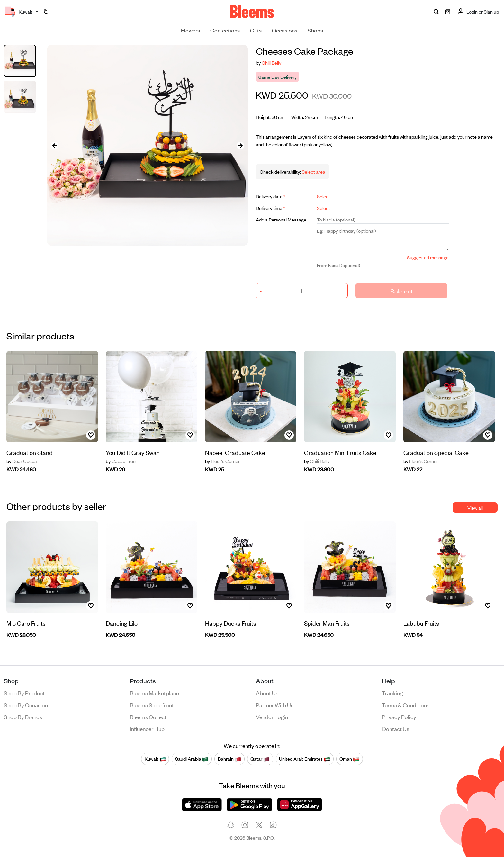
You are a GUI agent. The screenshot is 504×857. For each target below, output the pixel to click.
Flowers (190, 30)
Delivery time (270, 208)
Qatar (260, 759)
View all (475, 507)
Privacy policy (399, 717)
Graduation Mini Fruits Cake (340, 452)
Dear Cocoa (22, 461)
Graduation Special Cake (436, 452)
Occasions (285, 30)
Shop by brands (23, 717)
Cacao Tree (121, 461)
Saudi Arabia (192, 759)
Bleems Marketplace (154, 693)
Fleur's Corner (222, 461)
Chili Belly (271, 63)
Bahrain (230, 759)
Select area (313, 171)
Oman (349, 759)
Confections (225, 30)
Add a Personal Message (281, 219)
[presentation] (55, 145)
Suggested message (428, 257)
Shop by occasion (26, 705)
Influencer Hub (147, 728)
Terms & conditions (406, 705)
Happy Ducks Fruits (231, 623)
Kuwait (155, 759)
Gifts (256, 30)
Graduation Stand (30, 452)
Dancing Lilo (122, 623)
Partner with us (275, 705)
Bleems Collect (148, 717)
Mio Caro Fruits (26, 623)
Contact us (396, 728)
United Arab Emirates (305, 759)
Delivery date (271, 196)
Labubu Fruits (421, 623)
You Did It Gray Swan (133, 452)
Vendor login (272, 717)
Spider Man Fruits (327, 623)
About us (267, 693)
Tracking (392, 693)
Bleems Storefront (152, 705)
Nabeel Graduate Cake (235, 452)
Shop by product (24, 693)
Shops (315, 30)
